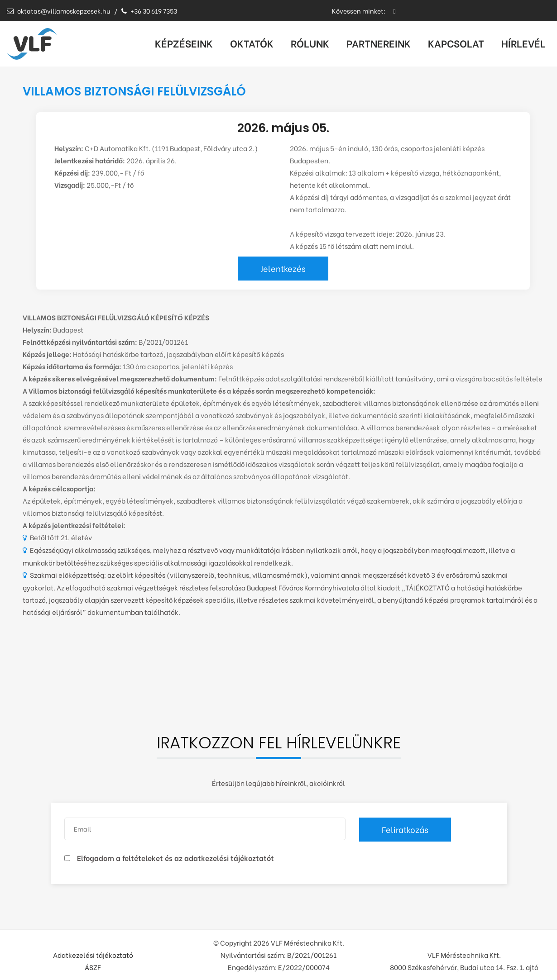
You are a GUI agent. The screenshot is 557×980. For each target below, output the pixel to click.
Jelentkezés (283, 268)
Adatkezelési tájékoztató (93, 955)
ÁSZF (93, 967)
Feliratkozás (405, 829)
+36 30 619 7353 (149, 11)
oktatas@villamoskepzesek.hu (58, 11)
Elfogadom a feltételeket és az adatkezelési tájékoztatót (175, 858)
